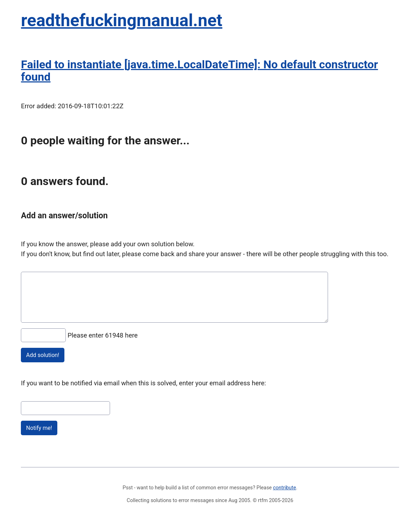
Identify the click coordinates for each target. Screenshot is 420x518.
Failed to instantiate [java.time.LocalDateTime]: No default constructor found (199, 71)
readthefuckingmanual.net (122, 20)
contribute (285, 488)
